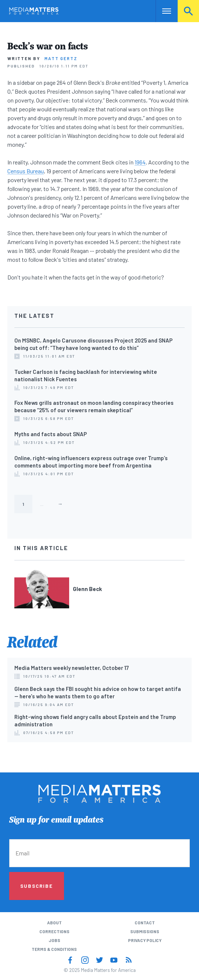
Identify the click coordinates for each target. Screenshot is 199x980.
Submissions (145, 931)
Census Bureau (26, 171)
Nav (161, 11)
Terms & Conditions (54, 949)
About (54, 922)
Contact (145, 922)
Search (188, 11)
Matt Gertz (61, 58)
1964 (140, 162)
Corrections (54, 931)
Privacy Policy (145, 940)
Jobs (54, 940)
